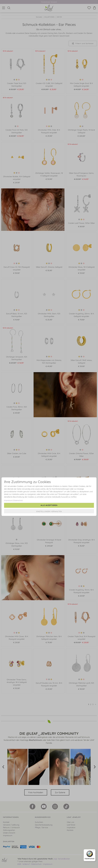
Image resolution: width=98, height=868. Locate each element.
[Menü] (94, 851)
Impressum (8, 500)
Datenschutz (18, 500)
